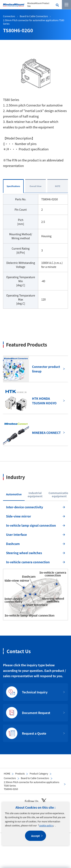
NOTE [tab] (58, 186)
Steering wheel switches (24, 553)
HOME (7, 773)
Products (20, 773)
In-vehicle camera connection (28, 562)
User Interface (16, 534)
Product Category (39, 773)
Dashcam (13, 544)
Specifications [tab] (13, 186)
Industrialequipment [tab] (35, 495)
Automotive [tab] (14, 494)
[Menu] (66, 5)
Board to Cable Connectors (35, 778)
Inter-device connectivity (25, 507)
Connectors (10, 778)
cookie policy (46, 825)
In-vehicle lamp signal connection (31, 525)
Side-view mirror (19, 516)
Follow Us (35, 801)
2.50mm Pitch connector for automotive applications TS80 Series (32, 784)
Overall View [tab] (35, 186)
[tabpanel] (35, 562)
